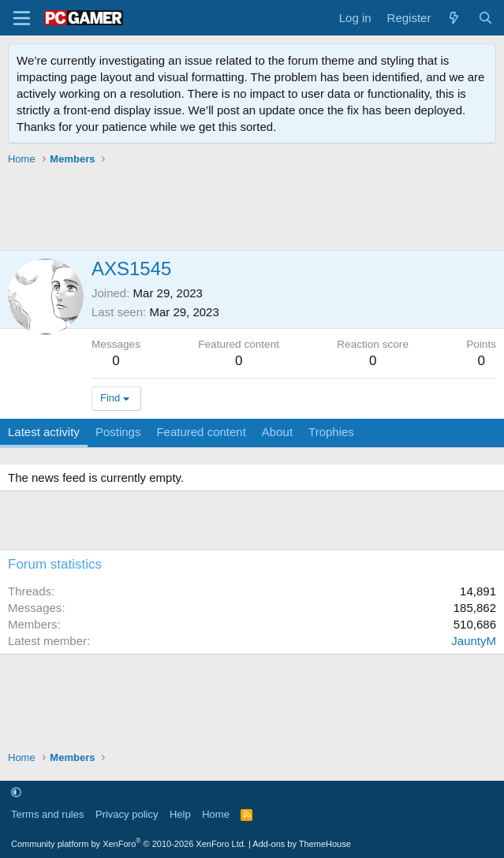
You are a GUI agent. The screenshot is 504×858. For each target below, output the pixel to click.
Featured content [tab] (201, 432)
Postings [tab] (118, 432)
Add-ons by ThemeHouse (302, 844)
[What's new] (454, 18)
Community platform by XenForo (129, 844)
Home (216, 814)
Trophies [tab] (331, 432)
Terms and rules (47, 814)
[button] (16, 792)
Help (180, 814)
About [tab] (277, 432)
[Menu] (22, 18)
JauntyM (474, 641)
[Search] (485, 18)
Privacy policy (127, 814)
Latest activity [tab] (44, 432)
